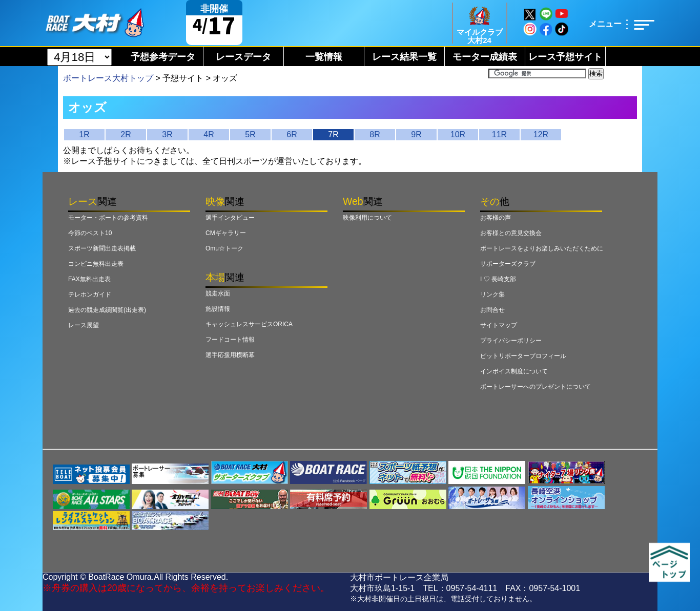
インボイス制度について (514, 371)
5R (250, 134)
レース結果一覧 (404, 57)
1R (84, 134)
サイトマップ (499, 325)
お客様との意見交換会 (511, 233)
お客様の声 (496, 218)
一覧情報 (324, 57)
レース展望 (84, 325)
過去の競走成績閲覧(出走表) (107, 310)
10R (458, 134)
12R (541, 134)
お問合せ (492, 310)
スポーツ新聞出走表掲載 (102, 248)
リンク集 (492, 294)
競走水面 (218, 293)
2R (126, 134)
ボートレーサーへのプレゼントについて (536, 387)
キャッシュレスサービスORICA (249, 324)
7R (333, 134)
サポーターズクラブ (508, 264)
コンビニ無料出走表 (96, 264)
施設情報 (218, 309)
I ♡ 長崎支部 (498, 279)
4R (209, 134)
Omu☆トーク (224, 248)
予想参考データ (163, 57)
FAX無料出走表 (89, 279)
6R (292, 134)
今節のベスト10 (90, 233)
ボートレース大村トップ (108, 78)
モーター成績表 (485, 57)
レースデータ (243, 57)
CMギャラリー (226, 233)
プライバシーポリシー (511, 341)
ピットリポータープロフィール (523, 356)
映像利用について (367, 218)
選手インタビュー (230, 218)
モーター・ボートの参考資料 (108, 218)
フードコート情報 (230, 340)
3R (167, 134)
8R (375, 134)
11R (499, 134)
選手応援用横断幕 (230, 355)
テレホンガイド (90, 294)
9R (416, 134)
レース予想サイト (565, 57)
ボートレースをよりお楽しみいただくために (542, 248)
